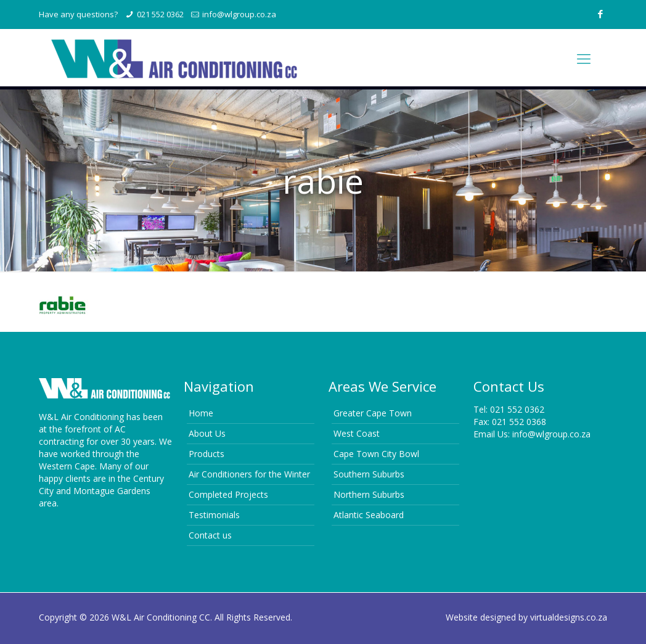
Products (206, 454)
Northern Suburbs (369, 494)
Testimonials (214, 515)
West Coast (357, 433)
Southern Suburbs (369, 474)
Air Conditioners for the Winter (249, 474)
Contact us (210, 535)
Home (201, 413)
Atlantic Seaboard (369, 515)
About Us (207, 433)
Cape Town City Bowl (376, 454)
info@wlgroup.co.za (239, 14)
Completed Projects (228, 494)
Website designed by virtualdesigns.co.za (526, 617)
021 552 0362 (160, 14)
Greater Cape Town (373, 413)
